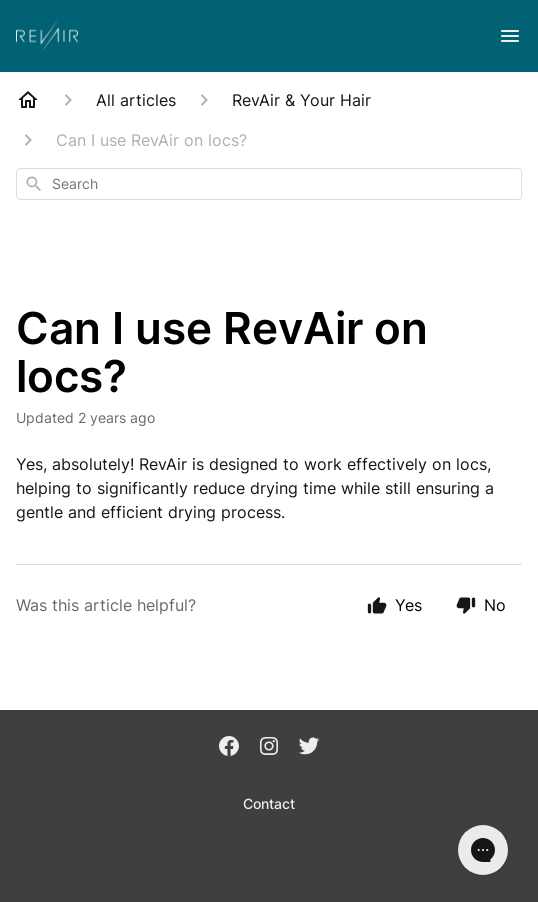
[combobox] (269, 184)
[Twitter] (309, 748)
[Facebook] (229, 748)
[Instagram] (269, 748)
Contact (269, 803)
